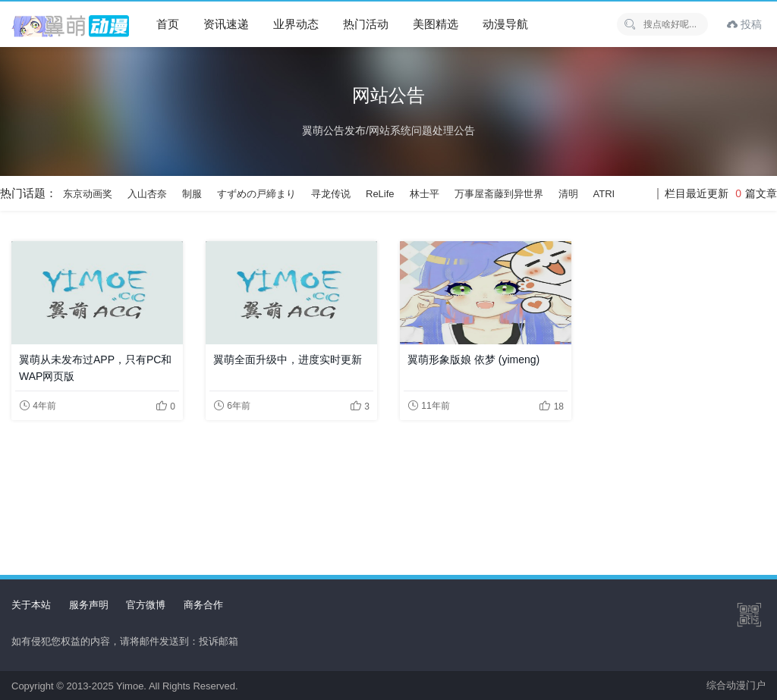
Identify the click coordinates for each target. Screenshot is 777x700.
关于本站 (31, 605)
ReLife (380, 194)
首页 (168, 24)
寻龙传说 (331, 194)
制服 (192, 194)
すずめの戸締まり (256, 194)
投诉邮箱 (219, 641)
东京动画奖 (88, 194)
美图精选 (436, 24)
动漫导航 (505, 24)
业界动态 (296, 24)
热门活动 (366, 24)
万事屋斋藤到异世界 (499, 194)
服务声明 (89, 605)
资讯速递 (226, 24)
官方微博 (146, 605)
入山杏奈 (147, 194)
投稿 (744, 24)
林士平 (425, 194)
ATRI (604, 194)
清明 (568, 194)
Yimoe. (131, 686)
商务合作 (203, 605)
